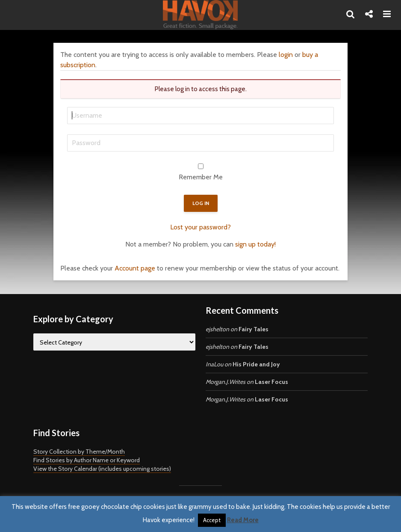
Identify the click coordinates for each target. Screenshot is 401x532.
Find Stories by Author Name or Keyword (87, 460)
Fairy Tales (254, 329)
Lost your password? (200, 227)
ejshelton (217, 329)
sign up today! (255, 244)
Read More (243, 520)
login (286, 55)
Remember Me (201, 177)
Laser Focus (271, 382)
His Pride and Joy (256, 364)
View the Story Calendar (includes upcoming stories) (102, 469)
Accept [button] (212, 520)
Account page (135, 268)
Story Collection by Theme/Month (79, 452)
